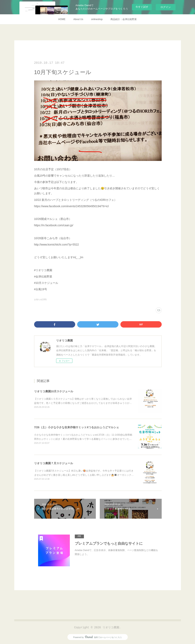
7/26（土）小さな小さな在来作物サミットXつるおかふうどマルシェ (77, 427)
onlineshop (97, 19)
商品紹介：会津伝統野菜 (124, 19)
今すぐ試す (142, 7)
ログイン (166, 7)
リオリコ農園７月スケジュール (54, 463)
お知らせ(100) (40, 299)
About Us (78, 19)
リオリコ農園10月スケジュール (54, 391)
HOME (62, 19)
